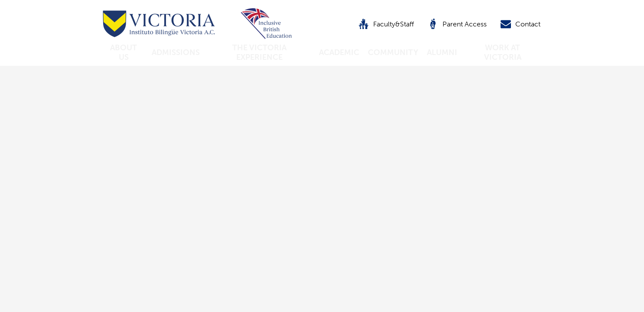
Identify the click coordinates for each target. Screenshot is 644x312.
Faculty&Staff (386, 24)
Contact (520, 24)
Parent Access (457, 24)
